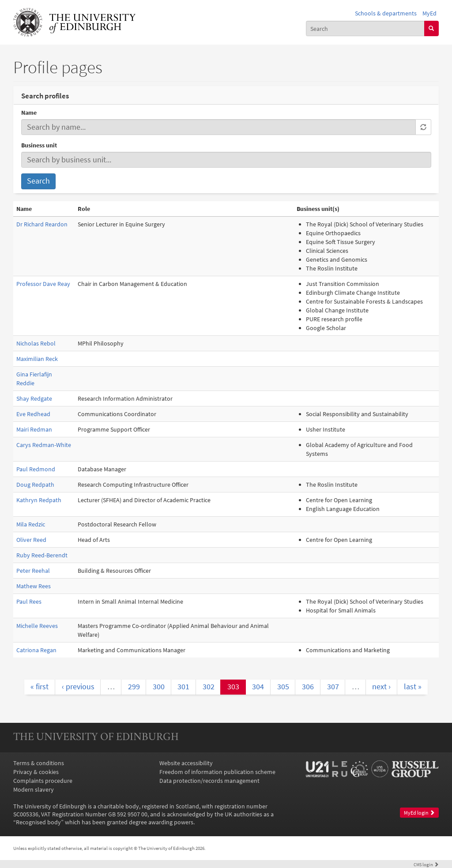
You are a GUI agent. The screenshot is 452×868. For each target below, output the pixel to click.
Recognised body (38, 822)
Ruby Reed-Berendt (42, 555)
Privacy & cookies (36, 772)
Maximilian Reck (37, 359)
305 (283, 687)
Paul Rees (29, 601)
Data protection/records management (209, 781)
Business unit (39, 145)
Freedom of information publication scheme (217, 772)
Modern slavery (34, 789)
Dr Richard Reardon (42, 224)
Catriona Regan (36, 650)
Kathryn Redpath (39, 500)
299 (134, 687)
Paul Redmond (36, 469)
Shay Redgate (34, 398)
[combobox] (365, 28)
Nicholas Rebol (36, 343)
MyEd (429, 13)
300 (159, 687)
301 (183, 687)
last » (413, 687)
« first (40, 687)
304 (258, 687)
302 (209, 687)
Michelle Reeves (37, 626)
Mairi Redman (34, 429)
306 (308, 687)
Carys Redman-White (44, 445)
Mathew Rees (34, 586)
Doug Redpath (35, 485)
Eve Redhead (33, 414)
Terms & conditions (39, 763)
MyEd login (419, 813)
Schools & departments (386, 13)
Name (29, 113)
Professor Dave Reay (43, 284)
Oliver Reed (31, 540)
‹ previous (78, 687)
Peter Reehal (33, 571)
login (426, 864)
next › (381, 687)
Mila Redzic (31, 524)
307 (333, 687)
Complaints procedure (43, 781)
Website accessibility (186, 763)
